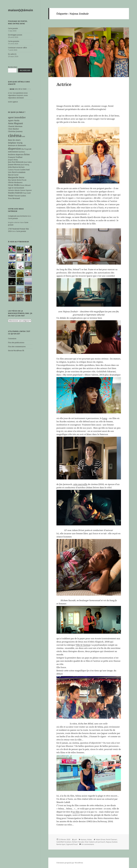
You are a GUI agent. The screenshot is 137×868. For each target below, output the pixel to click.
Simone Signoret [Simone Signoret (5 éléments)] (26, 190)
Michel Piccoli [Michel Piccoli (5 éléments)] (22, 180)
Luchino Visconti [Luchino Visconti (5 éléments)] (14, 170)
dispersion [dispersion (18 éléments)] (14, 149)
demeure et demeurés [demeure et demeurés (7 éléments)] (17, 145)
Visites (90, 839)
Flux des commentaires (17, 347)
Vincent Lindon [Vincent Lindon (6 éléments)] (20, 196)
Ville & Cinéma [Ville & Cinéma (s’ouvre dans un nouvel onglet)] (83, 645)
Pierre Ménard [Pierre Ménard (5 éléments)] (25, 185)
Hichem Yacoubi (78, 842)
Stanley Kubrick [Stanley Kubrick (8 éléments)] (15, 193)
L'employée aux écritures (18, 216)
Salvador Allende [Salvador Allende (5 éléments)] (14, 190)
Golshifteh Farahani (64, 842)
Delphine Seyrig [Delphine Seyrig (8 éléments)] (15, 143)
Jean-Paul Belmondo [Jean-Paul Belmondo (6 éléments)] (16, 162)
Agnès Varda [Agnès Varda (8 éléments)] (14, 120)
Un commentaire (88, 844)
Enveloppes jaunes (15, 35)
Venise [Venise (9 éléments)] (11, 196)
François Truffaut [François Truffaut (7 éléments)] (15, 157)
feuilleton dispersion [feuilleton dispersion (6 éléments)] (16, 154)
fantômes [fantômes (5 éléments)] (22, 152)
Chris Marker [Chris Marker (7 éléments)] (13, 129)
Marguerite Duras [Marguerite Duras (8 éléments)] (16, 177)
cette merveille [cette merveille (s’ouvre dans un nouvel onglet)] (80, 484)
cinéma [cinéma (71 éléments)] (15, 135)
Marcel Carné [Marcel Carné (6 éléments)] (13, 175)
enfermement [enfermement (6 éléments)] (13, 152)
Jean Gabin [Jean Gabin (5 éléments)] (28, 162)
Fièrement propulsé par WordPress (70, 863)
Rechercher (13, 67)
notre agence (13, 102)
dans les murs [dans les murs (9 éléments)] (14, 140)
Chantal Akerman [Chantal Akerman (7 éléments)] (15, 126)
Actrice (64, 84)
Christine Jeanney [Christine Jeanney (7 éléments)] (15, 131)
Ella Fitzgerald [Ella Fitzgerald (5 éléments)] (26, 149)
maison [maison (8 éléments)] (22, 172)
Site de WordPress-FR (16, 351)
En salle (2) (12, 54)
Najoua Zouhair (112, 842)
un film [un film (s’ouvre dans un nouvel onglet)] (76, 812)
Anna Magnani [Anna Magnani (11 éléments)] (15, 123)
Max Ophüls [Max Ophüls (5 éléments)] (12, 180)
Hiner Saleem (90, 842)
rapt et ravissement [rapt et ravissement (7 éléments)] (16, 188)
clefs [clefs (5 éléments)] (23, 136)
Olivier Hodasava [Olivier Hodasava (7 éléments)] (15, 182)
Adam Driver (101, 839)
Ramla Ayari (61, 844)
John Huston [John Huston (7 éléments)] (13, 167)
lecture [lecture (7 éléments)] (22, 167)
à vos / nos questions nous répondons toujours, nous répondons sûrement (18, 95)
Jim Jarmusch (100, 842)
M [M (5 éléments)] (18, 172)
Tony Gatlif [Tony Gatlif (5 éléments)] (27, 193)
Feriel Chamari (111, 839)
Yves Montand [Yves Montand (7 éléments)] (14, 198)
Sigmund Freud (72, 844)
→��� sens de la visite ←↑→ (19, 89)
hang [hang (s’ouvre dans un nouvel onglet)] (105, 418)
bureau (84, 839)
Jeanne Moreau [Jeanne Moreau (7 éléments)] (14, 164)
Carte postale (13, 28)
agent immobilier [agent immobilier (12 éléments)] (17, 117)
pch (76, 839)
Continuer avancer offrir (18, 48)
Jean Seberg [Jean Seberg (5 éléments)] (25, 165)
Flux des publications (16, 343)
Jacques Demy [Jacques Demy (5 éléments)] (13, 160)
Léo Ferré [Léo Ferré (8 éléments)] (12, 172)
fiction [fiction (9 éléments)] (27, 154)
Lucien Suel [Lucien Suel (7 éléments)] (25, 170)
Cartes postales (14, 41)
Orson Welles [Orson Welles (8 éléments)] (14, 185)
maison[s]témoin (20, 10)
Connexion (12, 339)
